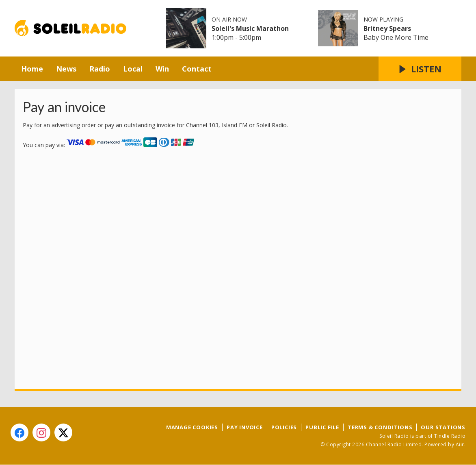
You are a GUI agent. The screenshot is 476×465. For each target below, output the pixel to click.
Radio (100, 69)
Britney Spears (387, 28)
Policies (284, 427)
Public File (322, 427)
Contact (197, 69)
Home (32, 69)
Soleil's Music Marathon (250, 28)
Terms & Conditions (380, 427)
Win (162, 69)
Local (133, 69)
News (66, 69)
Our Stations (443, 427)
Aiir (460, 444)
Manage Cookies (192, 427)
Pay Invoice (245, 427)
